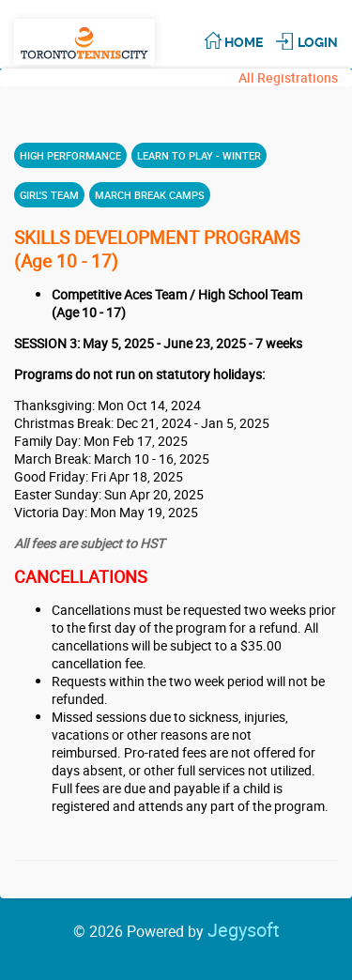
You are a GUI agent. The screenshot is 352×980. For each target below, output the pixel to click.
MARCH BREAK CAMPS (150, 195)
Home (244, 42)
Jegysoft (244, 930)
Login (318, 42)
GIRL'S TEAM (49, 195)
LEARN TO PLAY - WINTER (199, 155)
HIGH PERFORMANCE (70, 155)
